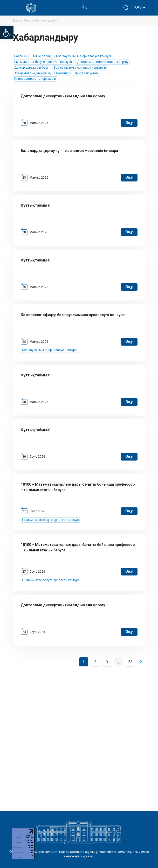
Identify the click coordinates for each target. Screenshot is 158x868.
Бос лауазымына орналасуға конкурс (84, 56)
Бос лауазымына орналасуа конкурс (49, 350)
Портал (94, 5)
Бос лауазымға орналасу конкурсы (80, 68)
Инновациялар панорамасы (35, 79)
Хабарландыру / (45, 20)
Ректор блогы (104, 5)
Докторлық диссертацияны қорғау (103, 62)
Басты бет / (23, 20)
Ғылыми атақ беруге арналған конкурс (43, 62)
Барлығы (21, 56)
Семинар (63, 73)
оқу (129, 123)
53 (130, 662)
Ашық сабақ (42, 56)
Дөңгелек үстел (86, 73)
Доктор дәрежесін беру (31, 68)
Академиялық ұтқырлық (33, 73)
